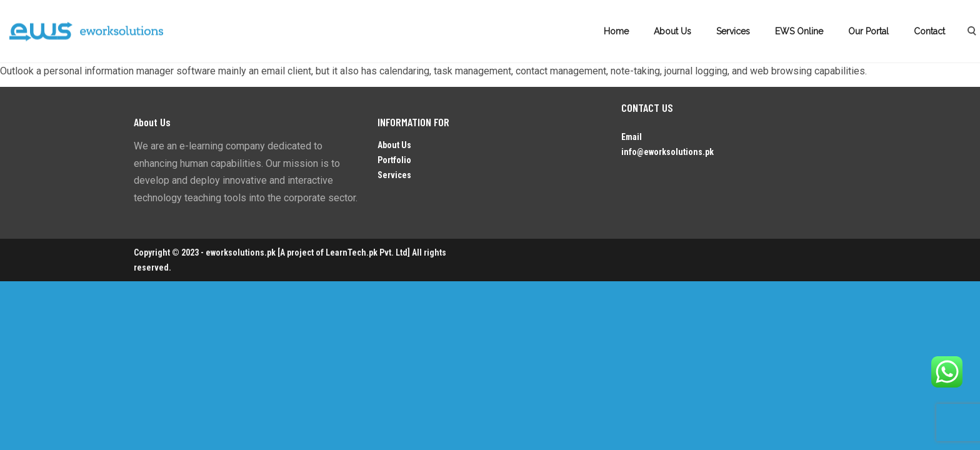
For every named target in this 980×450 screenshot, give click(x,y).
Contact (929, 31)
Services (733, 31)
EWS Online (799, 31)
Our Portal (868, 31)
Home (616, 31)
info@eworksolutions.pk (667, 152)
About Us (672, 31)
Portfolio (394, 160)
